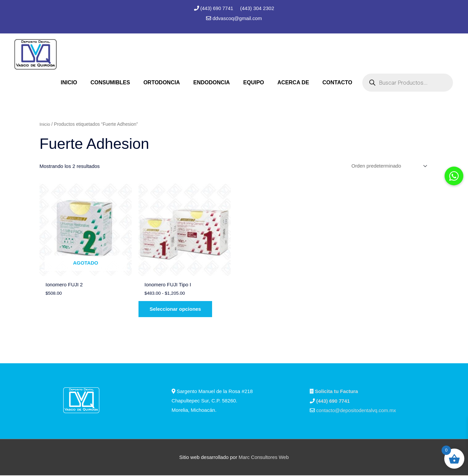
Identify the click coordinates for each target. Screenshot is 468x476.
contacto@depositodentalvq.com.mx (357, 411)
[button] (454, 176)
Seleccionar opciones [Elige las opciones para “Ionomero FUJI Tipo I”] (177, 310)
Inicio (45, 124)
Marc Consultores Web (264, 458)
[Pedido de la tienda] (387, 166)
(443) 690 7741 (217, 8)
